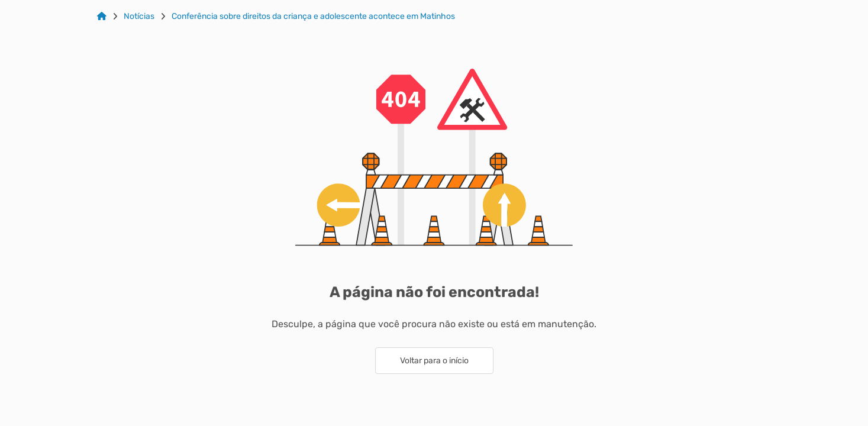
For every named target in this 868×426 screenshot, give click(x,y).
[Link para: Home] (102, 17)
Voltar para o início (434, 361)
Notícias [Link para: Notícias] (139, 17)
